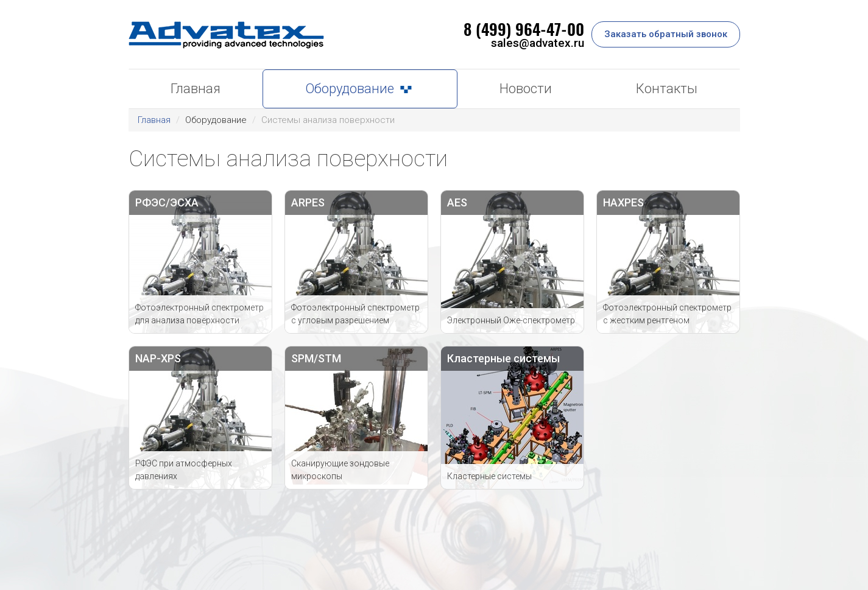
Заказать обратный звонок (666, 34)
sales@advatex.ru (538, 43)
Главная (154, 120)
